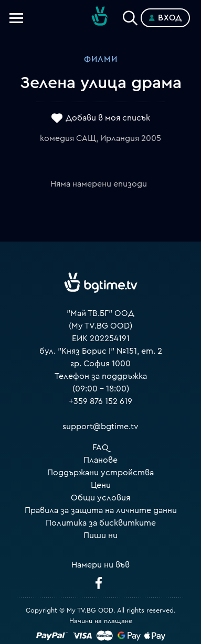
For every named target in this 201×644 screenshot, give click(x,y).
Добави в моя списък (108, 118)
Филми (101, 59)
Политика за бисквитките (101, 523)
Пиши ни (100, 536)
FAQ (100, 447)
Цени (101, 485)
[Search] (130, 16)
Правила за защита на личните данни (101, 510)
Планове (100, 460)
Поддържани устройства (100, 473)
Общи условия (100, 498)
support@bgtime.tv (100, 427)
